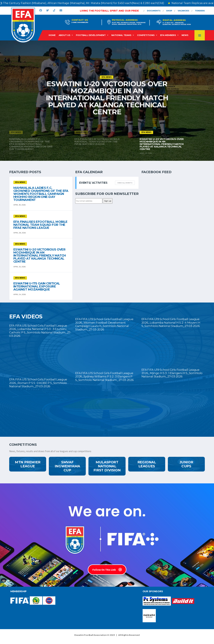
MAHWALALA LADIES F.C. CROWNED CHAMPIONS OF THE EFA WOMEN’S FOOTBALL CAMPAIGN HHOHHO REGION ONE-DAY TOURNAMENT (41, 194)
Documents (154, 11)
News (185, 35)
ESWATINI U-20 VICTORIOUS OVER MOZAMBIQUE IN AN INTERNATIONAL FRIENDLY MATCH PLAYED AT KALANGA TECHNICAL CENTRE (107, 98)
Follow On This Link (107, 570)
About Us (64, 35)
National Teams (121, 35)
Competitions (146, 35)
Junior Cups (186, 464)
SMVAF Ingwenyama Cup (67, 466)
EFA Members (168, 35)
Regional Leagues (147, 464)
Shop (169, 11)
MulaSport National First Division (107, 466)
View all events (125, 183)
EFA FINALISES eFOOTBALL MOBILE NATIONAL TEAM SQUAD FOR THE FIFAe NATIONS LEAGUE (40, 225)
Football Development (91, 35)
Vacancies (183, 11)
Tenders (200, 11)
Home (52, 35)
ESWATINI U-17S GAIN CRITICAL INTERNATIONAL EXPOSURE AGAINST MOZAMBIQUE (37, 286)
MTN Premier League (28, 464)
